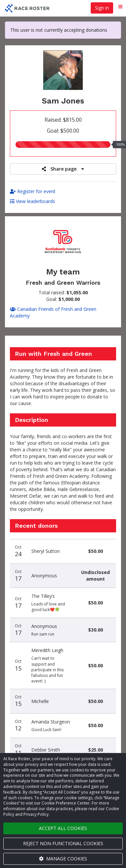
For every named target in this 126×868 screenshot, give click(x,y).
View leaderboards (32, 201)
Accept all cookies (63, 828)
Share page (63, 169)
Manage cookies (63, 859)
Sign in (102, 8)
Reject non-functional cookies (63, 843)
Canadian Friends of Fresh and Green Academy (53, 312)
